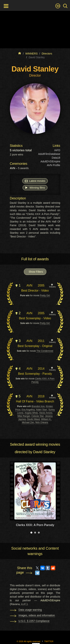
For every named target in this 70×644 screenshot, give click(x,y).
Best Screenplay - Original (35, 346)
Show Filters (36, 272)
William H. (46, 419)
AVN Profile (53, 165)
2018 (41, 396)
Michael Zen (28, 422)
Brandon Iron (38, 406)
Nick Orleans (42, 422)
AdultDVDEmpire (50, 161)
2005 (41, 285)
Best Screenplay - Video (35, 318)
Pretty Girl (45, 296)
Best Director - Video (35, 291)
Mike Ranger (24, 416)
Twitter (49, 641)
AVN (29, 285)
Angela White (31, 413)
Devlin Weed (34, 419)
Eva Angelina (28, 410)
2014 (41, 369)
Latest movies (35, 181)
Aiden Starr (42, 410)
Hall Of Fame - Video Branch (35, 401)
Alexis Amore (46, 413)
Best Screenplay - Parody (35, 374)
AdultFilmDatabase (49, 154)
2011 (41, 341)
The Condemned (45, 351)
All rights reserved (32, 641)
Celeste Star (38, 416)
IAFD (57, 150)
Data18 (56, 158)
